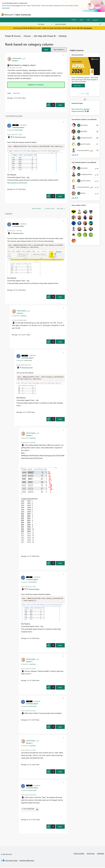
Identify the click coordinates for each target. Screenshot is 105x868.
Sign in (82, 20)
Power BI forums (13, 36)
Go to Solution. (39, 85)
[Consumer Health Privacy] (27, 861)
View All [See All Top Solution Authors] (75, 155)
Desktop (63, 36)
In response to (15, 130)
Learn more (6, 8)
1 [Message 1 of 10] (13, 98)
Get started (88, 28)
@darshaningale (20, 137)
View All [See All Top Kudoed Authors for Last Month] (75, 198)
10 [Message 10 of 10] (28, 820)
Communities (62, 15)
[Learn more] (78, 86)
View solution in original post (17, 183)
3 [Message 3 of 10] (18, 335)
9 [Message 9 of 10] (27, 765)
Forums (36, 15)
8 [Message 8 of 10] (27, 721)
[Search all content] (78, 24)
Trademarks (100, 854)
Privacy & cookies (79, 854)
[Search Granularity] (45, 24)
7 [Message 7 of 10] (27, 681)
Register (74, 20)
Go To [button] (95, 20)
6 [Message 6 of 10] (13, 189)
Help (88, 20)
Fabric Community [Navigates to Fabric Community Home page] (23, 15)
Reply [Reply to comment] (60, 196)
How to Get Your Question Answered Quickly (81, 110)
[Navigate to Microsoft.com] (7, 15)
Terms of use (91, 854)
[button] (46, 49)
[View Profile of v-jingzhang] (23, 125)
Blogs (71, 15)
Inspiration (45, 15)
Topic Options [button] (58, 49)
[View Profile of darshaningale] (17, 58)
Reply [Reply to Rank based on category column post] (60, 105)
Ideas (53, 15)
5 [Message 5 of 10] (27, 557)
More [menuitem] (78, 15)
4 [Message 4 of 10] (23, 413)
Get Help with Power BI (45, 36)
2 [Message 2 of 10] (13, 290)
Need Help (17, 93)
